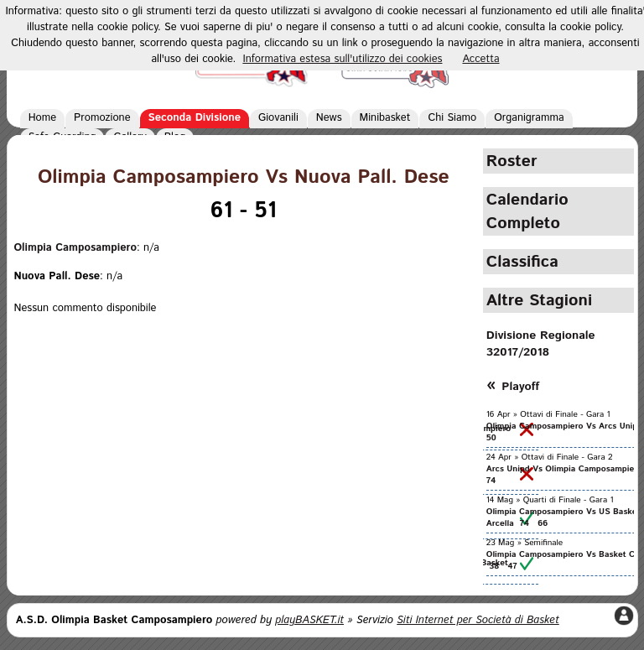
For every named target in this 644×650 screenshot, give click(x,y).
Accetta (480, 59)
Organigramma (529, 118)
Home (42, 118)
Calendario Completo (527, 211)
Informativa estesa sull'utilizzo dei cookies (342, 59)
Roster (512, 161)
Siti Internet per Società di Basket (478, 620)
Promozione (102, 118)
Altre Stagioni (539, 300)
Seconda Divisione (195, 118)
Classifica (522, 262)
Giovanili (278, 118)
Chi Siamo (452, 118)
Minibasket (385, 118)
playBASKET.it (309, 620)
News (329, 118)
